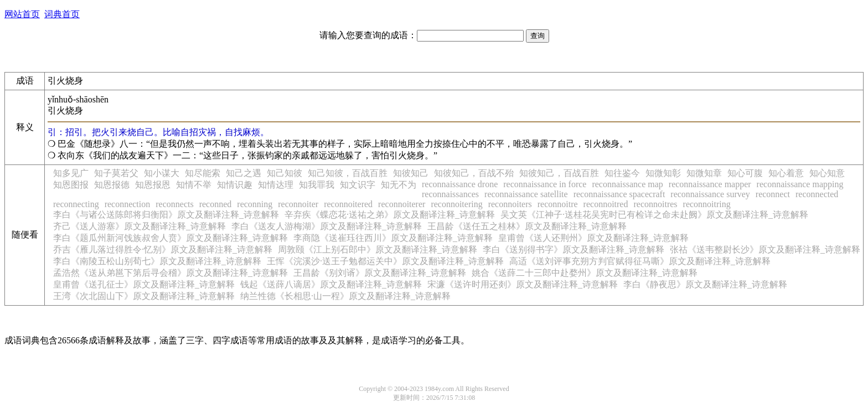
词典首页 (62, 14)
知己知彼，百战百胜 (348, 173)
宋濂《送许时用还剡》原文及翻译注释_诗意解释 (523, 284)
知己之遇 (244, 173)
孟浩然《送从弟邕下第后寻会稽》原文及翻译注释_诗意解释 (170, 273)
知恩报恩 (153, 185)
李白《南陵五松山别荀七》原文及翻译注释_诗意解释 (157, 261)
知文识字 (358, 185)
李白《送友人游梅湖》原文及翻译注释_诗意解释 (327, 226)
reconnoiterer (402, 204)
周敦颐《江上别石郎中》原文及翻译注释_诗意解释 (378, 249)
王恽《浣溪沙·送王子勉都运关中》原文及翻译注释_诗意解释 (385, 261)
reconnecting (76, 204)
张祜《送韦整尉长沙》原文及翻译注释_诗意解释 (765, 249)
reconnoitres (655, 204)
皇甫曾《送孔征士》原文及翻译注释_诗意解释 (144, 284)
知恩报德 (112, 185)
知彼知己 (411, 173)
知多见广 (71, 173)
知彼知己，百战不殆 (474, 173)
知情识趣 (235, 185)
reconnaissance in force (545, 184)
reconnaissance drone (460, 184)
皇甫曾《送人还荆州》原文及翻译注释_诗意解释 (593, 238)
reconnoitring (707, 204)
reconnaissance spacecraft (619, 194)
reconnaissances (450, 194)
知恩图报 (71, 185)
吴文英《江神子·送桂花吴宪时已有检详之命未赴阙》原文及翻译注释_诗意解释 (654, 215)
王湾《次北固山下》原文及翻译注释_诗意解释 (144, 296)
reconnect (773, 194)
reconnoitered (348, 204)
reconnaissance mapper (710, 184)
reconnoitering (456, 204)
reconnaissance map (627, 184)
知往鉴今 (622, 173)
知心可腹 (745, 173)
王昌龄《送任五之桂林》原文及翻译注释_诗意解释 (527, 226)
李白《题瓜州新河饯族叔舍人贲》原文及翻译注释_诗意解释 (170, 238)
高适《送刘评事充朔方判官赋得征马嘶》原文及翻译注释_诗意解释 (640, 261)
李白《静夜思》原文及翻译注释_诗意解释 (705, 284)
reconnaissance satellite (526, 194)
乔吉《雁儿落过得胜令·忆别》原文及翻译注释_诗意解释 (163, 249)
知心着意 (786, 173)
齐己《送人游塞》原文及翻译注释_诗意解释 (139, 226)
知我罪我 (317, 185)
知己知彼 (285, 173)
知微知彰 (663, 173)
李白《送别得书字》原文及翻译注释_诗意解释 (573, 249)
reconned (216, 204)
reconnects (174, 204)
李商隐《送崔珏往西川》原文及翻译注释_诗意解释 (393, 238)
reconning (255, 204)
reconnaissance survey (710, 194)
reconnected (817, 194)
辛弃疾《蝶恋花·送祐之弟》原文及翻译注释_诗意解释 (390, 215)
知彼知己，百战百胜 (559, 173)
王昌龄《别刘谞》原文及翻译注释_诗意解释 (380, 273)
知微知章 (704, 173)
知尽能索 (203, 173)
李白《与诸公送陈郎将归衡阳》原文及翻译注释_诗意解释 (166, 215)
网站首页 (22, 14)
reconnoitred (606, 204)
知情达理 (276, 185)
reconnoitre (558, 204)
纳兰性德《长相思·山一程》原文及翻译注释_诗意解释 (345, 296)
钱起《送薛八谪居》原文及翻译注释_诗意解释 (331, 284)
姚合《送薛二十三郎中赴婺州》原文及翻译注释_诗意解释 (585, 273)
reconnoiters (510, 204)
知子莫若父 (116, 173)
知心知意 (827, 173)
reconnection (128, 204)
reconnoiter (298, 204)
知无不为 (399, 185)
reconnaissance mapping (800, 184)
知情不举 (194, 185)
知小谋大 (162, 173)
